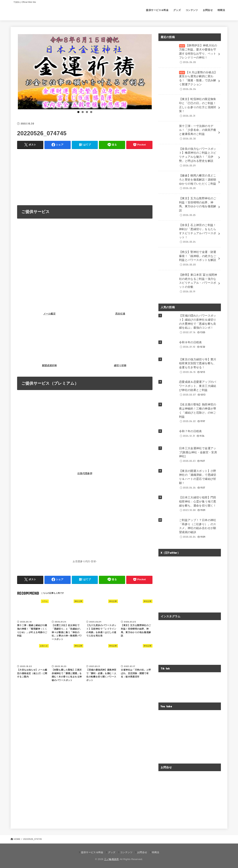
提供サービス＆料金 (157, 10)
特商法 (221, 10)
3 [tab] (87, 112)
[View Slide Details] (85, 72)
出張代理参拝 (85, 473)
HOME (17, 839)
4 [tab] (91, 112)
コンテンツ (192, 10)
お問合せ (208, 10)
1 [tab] (78, 112)
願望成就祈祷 (49, 365)
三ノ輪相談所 (112, 859)
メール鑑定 (50, 314)
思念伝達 (120, 314)
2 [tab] (83, 112)
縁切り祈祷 (120, 365)
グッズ (177, 10)
